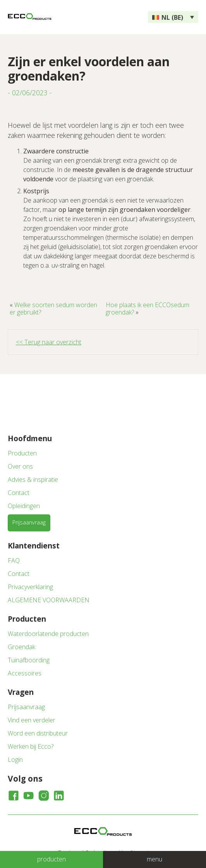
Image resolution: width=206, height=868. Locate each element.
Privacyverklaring (30, 587)
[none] (173, 17)
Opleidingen (24, 506)
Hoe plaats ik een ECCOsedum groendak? (148, 308)
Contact (19, 493)
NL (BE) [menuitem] (172, 17)
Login (15, 760)
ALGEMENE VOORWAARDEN (49, 600)
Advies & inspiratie (33, 480)
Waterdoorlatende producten (48, 634)
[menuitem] (173, 17)
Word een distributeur (38, 733)
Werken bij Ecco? (31, 746)
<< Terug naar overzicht (49, 342)
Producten (22, 453)
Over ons (20, 466)
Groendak (21, 647)
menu (154, 859)
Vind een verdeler (32, 720)
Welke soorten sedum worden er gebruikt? (53, 308)
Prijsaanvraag (29, 522)
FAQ (14, 560)
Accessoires (25, 673)
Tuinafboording (29, 660)
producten (51, 859)
